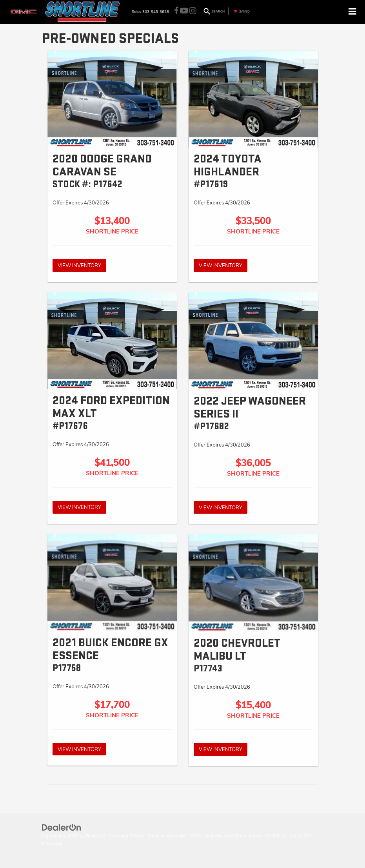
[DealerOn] (62, 827)
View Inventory (79, 265)
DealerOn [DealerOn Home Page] (95, 836)
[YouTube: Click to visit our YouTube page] (184, 11)
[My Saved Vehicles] (241, 11)
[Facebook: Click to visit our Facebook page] (176, 11)
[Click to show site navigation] (353, 12)
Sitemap (117, 836)
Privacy (137, 836)
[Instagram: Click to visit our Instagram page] (193, 11)
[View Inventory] (112, 99)
